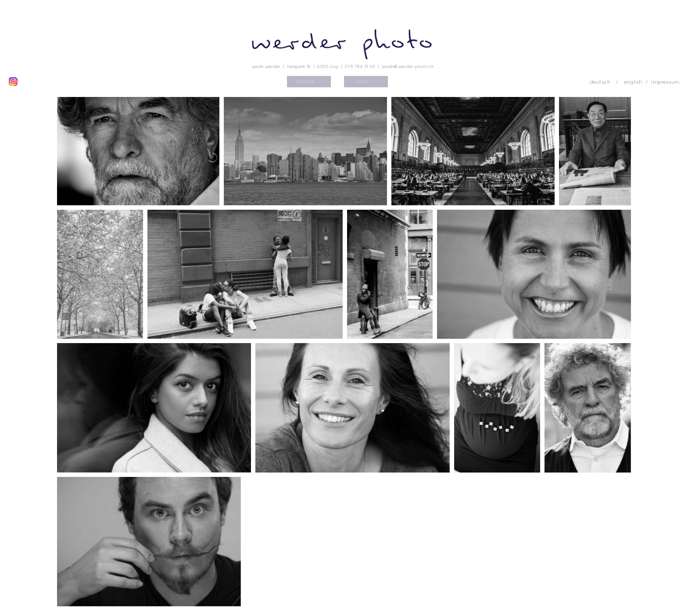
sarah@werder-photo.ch (408, 66)
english (633, 82)
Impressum (665, 82)
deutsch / (605, 82)
